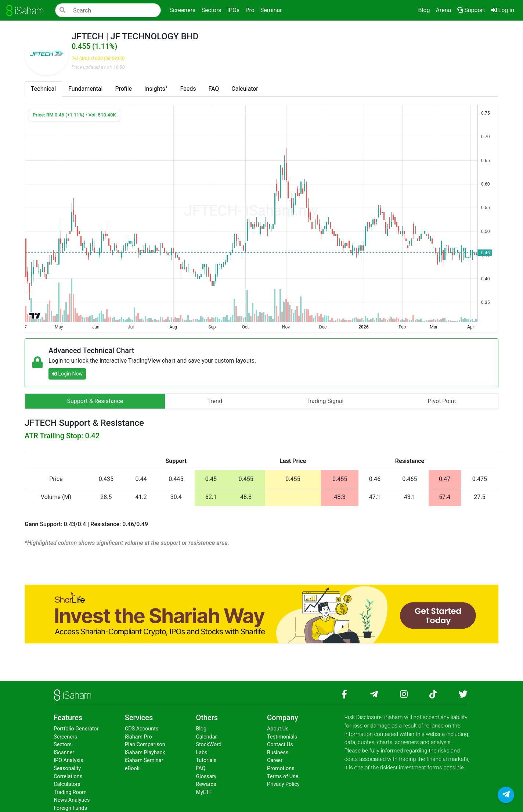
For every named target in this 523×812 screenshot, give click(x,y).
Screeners (65, 737)
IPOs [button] (234, 10)
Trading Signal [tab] (325, 401)
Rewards (206, 784)
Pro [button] (250, 10)
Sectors (63, 745)
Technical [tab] (43, 89)
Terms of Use (283, 777)
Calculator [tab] (245, 89)
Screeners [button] (182, 10)
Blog (424, 10)
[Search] (108, 10)
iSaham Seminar (144, 760)
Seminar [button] (271, 10)
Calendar (206, 737)
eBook (132, 768)
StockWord (209, 745)
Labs (201, 753)
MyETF (204, 792)
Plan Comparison (145, 745)
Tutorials (206, 760)
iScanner (64, 753)
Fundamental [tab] (85, 89)
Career (275, 760)
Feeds (188, 89)
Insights (156, 88)
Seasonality (67, 768)
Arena (443, 10)
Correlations (68, 777)
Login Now (67, 374)
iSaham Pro (138, 737)
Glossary (206, 777)
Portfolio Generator (76, 729)
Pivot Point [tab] (442, 401)
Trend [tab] (215, 401)
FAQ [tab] (214, 89)
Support (471, 10)
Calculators (67, 784)
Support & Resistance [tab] (95, 401)
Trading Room (70, 792)
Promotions (281, 768)
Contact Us (280, 745)
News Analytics (72, 800)
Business (278, 753)
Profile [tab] (123, 89)
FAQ (201, 768)
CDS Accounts (142, 729)
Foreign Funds (70, 808)
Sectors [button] (211, 10)
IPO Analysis (68, 760)
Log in (504, 10)
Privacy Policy (283, 784)
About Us (278, 729)
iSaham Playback (145, 753)
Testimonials (282, 737)
